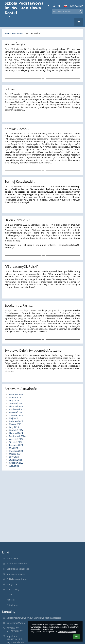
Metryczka (12, 584)
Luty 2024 (14, 457)
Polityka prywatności (17, 579)
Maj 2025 (13, 418)
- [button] (54, 6)
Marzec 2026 (15, 397)
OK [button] (77, 637)
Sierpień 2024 (16, 442)
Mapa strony (13, 589)
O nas (9, 595)
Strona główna (14, 33)
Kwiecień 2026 (16, 394)
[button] (65, 6)
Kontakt (11, 600)
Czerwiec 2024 (16, 445)
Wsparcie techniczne (17, 564)
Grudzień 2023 (16, 463)
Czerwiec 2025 (16, 415)
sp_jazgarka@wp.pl (16, 623)
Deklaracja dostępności (18, 569)
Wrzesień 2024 (16, 439)
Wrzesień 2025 (16, 412)
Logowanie (76, 6)
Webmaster (12, 558)
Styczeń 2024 (15, 460)
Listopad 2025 (16, 406)
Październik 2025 (17, 409)
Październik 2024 (17, 436)
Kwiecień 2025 (16, 421)
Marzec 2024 (15, 454)
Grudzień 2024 (16, 430)
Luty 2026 (14, 400)
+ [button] (49, 6)
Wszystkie (14, 466)
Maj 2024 (13, 448)
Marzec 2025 (15, 424)
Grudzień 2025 (16, 403)
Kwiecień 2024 (16, 451)
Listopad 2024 (16, 433)
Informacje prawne (16, 574)
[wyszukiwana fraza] (67, 12)
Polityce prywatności (67, 632)
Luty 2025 (14, 427)
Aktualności (33, 33)
